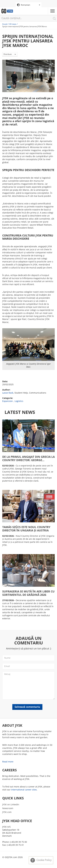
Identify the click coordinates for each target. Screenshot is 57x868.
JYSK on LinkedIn (11, 804)
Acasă (5, 24)
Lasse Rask (8, 393)
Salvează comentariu (27, 707)
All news (13, 24)
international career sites (24, 790)
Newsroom (8, 808)
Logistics (19, 401)
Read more (8, 762)
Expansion (8, 401)
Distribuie (10, 54)
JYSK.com (7, 812)
